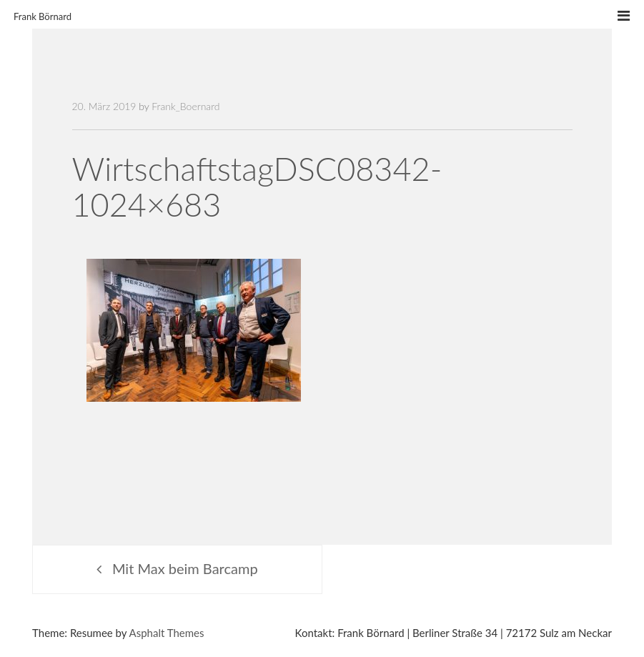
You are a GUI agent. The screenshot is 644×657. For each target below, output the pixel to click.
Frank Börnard (43, 16)
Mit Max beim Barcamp (185, 568)
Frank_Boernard (185, 106)
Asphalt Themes (167, 633)
